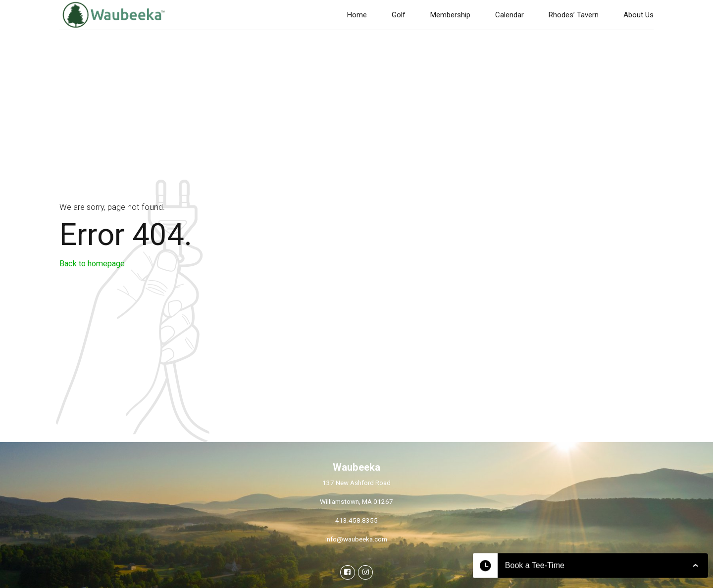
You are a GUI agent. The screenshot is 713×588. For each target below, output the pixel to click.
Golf (399, 15)
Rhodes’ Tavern (574, 15)
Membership (450, 15)
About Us (638, 15)
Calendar (509, 15)
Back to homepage (92, 264)
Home (357, 15)
